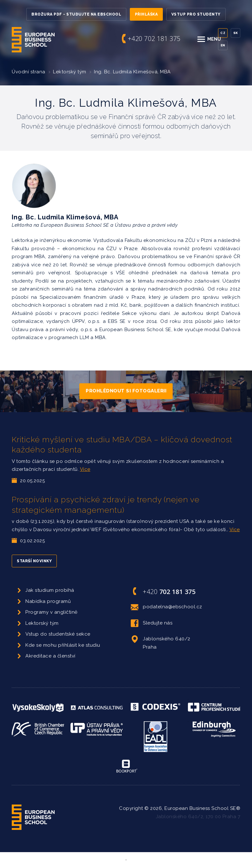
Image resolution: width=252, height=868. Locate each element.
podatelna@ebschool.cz (166, 607)
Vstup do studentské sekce (58, 634)
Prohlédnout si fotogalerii (126, 391)
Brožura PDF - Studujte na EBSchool (76, 14)
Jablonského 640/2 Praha (161, 642)
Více (85, 469)
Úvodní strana (29, 72)
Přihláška (146, 14)
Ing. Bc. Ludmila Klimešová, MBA (132, 72)
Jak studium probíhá (50, 590)
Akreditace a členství (50, 656)
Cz (223, 33)
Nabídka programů (48, 601)
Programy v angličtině (52, 612)
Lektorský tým (70, 72)
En (223, 45)
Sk (236, 33)
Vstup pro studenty (196, 14)
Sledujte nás (152, 623)
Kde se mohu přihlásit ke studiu (63, 645)
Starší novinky (34, 561)
